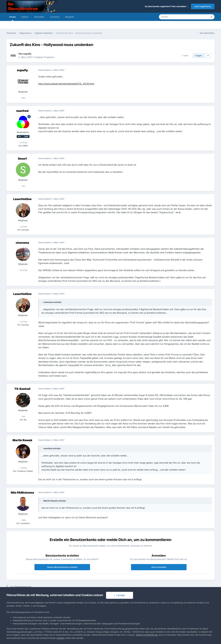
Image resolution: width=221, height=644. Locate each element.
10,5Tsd (23, 270)
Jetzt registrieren (203, 6)
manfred (22, 111)
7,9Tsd (23, 468)
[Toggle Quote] (42, 302)
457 (23, 98)
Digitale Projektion (45, 57)
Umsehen (55, 17)
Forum (13, 18)
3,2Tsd (23, 227)
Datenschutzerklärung (147, 635)
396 (23, 520)
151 (23, 186)
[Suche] (174, 17)
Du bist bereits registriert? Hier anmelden (167, 6)
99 (23, 416)
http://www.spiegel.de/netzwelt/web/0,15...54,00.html (66, 84)
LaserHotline (22, 199)
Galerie (25, 17)
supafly (27, 54)
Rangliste (70, 17)
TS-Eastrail (22, 389)
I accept (120, 595)
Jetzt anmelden (159, 567)
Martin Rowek (22, 440)
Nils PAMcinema (22, 493)
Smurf (22, 159)
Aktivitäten (39, 17)
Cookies (60, 638)
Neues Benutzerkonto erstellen (62, 567)
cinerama (22, 243)
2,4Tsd (23, 142)
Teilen (185, 56)
